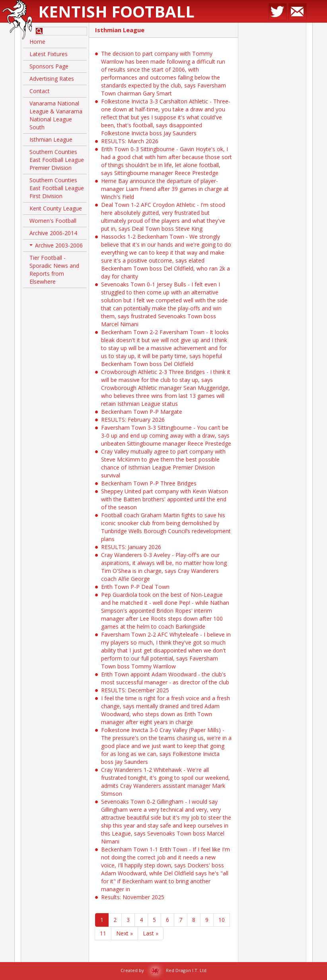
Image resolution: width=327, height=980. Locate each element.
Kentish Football (116, 11)
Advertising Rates (52, 79)
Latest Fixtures (49, 54)
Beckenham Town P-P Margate (142, 412)
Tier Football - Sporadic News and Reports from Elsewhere (54, 270)
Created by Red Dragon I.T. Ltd (163, 970)
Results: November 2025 (133, 897)
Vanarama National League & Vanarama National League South (56, 115)
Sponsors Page (49, 66)
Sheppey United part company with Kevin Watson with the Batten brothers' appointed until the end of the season (164, 499)
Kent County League (56, 208)
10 (222, 920)
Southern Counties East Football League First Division (57, 188)
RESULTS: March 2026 (130, 141)
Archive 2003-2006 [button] (56, 247)
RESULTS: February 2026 (133, 420)
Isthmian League (51, 139)
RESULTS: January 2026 (131, 547)
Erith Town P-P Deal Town (135, 587)
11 (103, 933)
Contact (40, 91)
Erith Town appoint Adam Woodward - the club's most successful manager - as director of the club (165, 678)
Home (37, 42)
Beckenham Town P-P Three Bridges (149, 483)
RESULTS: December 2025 (135, 690)
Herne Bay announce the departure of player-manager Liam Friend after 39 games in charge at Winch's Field (165, 189)
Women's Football (53, 221)
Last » (151, 933)
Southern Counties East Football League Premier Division (57, 160)
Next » (125, 933)
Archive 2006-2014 (53, 233)
